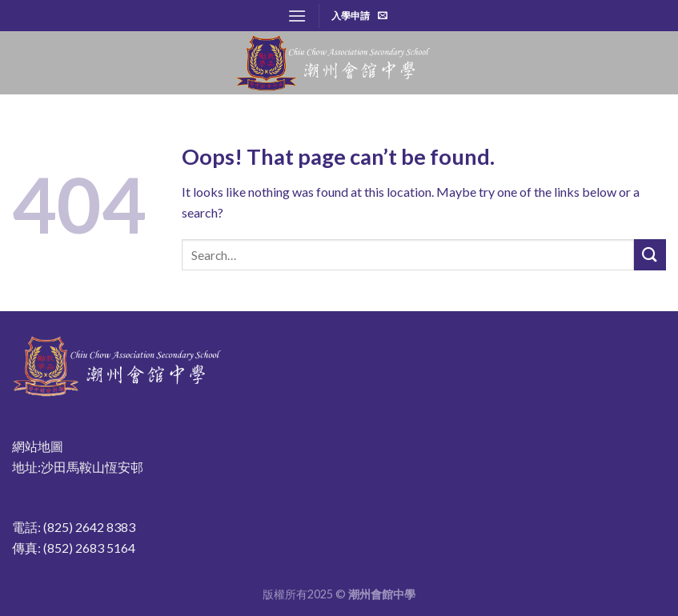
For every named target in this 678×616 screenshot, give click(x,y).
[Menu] (297, 16)
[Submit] (650, 255)
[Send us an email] (383, 16)
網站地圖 (38, 446)
